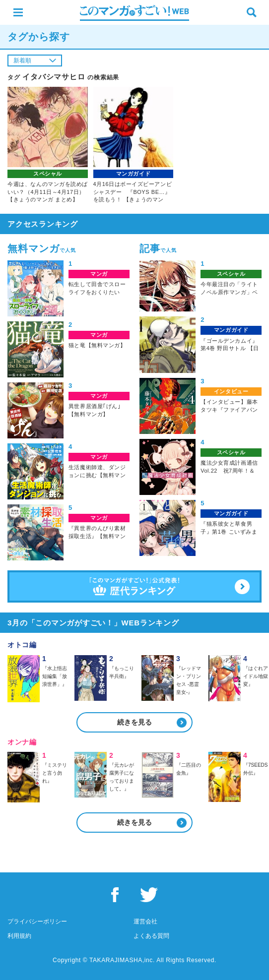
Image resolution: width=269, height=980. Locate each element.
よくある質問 (151, 936)
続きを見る (134, 722)
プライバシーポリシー (37, 921)
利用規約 (19, 936)
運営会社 (145, 921)
